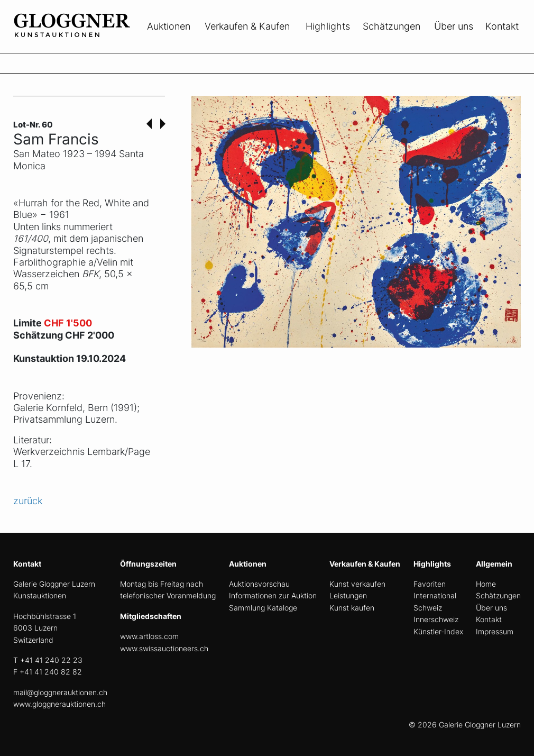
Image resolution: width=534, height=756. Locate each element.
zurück (28, 501)
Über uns (454, 26)
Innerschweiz (436, 619)
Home (486, 584)
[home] (93, 47)
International (435, 595)
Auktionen (169, 26)
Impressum (495, 631)
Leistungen (348, 595)
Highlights (328, 26)
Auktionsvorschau (259, 584)
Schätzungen (392, 26)
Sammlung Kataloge (263, 608)
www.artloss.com (149, 636)
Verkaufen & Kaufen (247, 26)
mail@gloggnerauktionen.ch (60, 692)
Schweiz (428, 608)
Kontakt (502, 26)
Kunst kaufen (352, 608)
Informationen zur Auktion (273, 595)
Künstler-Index (438, 631)
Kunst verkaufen (357, 584)
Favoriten (430, 584)
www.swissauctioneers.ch (164, 648)
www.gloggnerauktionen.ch (59, 704)
